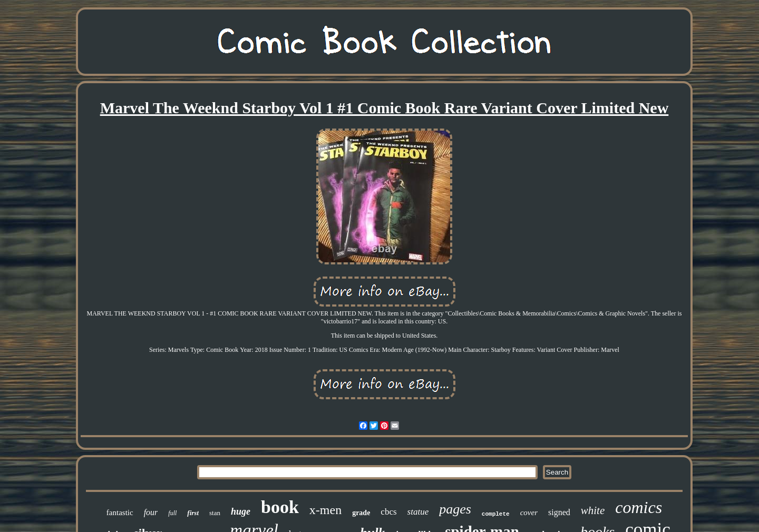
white (593, 510)
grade (361, 513)
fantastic (120, 513)
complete (496, 514)
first (193, 513)
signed (559, 512)
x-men (325, 510)
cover (529, 513)
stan (215, 513)
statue (418, 512)
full (172, 513)
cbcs (388, 512)
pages (455, 509)
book (280, 507)
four (151, 512)
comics (639, 507)
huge (241, 511)
